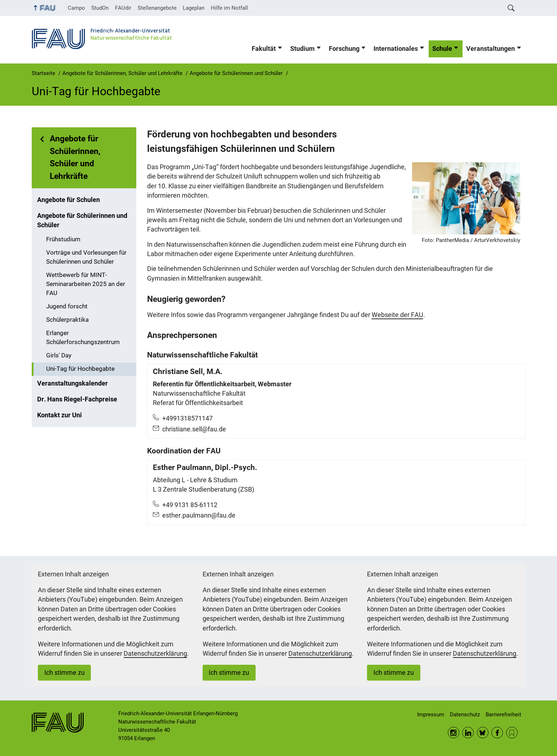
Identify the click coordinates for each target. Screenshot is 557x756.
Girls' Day (59, 355)
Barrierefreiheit (503, 715)
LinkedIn (468, 733)
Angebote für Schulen (68, 200)
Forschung (344, 49)
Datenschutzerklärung (155, 654)
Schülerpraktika (67, 320)
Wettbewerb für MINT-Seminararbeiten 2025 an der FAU (86, 284)
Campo (76, 8)
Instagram (454, 733)
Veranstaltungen (490, 49)
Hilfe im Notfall (229, 8)
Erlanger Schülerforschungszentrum (83, 338)
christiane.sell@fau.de (194, 429)
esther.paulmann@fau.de (199, 515)
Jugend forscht (67, 306)
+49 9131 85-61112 (190, 505)
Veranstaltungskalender (72, 383)
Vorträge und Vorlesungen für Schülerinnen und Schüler (86, 257)
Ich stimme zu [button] (65, 673)
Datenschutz (465, 715)
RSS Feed (512, 733)
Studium (302, 49)
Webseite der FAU (397, 315)
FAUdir (123, 8)
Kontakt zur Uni (59, 415)
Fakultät (264, 49)
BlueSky (483, 733)
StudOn (100, 8)
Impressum (431, 715)
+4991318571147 (187, 418)
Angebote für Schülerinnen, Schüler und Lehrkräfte (75, 157)
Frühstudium (63, 239)
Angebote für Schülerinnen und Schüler (82, 220)
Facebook (497, 733)
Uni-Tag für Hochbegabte (80, 369)
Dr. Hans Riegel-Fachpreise (77, 399)
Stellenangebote (157, 8)
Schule (442, 49)
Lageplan (194, 8)
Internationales (396, 49)
